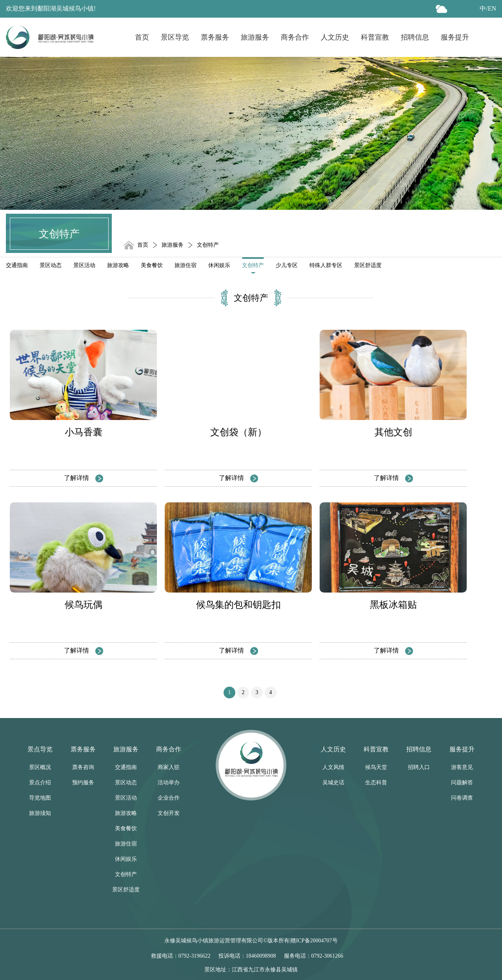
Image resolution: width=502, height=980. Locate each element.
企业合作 (169, 798)
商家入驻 (169, 767)
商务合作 (295, 37)
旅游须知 (40, 813)
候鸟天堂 (376, 767)
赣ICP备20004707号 (314, 941)
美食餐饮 (152, 265)
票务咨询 (83, 767)
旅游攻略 (118, 265)
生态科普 (376, 783)
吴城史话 (333, 783)
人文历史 (335, 37)
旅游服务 (255, 37)
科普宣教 (375, 37)
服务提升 (455, 37)
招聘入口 (419, 767)
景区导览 (175, 37)
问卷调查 (462, 798)
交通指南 (17, 265)
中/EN (488, 8)
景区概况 (40, 767)
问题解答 (462, 783)
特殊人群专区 (326, 265)
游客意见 (462, 767)
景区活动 (84, 265)
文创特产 (253, 265)
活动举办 (169, 783)
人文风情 (333, 767)
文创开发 (169, 813)
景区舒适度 (368, 265)
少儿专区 (287, 265)
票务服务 (215, 37)
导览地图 (40, 798)
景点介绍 (40, 783)
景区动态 (51, 265)
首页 (142, 37)
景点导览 (40, 749)
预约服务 (83, 783)
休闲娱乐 (219, 265)
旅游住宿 (186, 265)
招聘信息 (415, 37)
